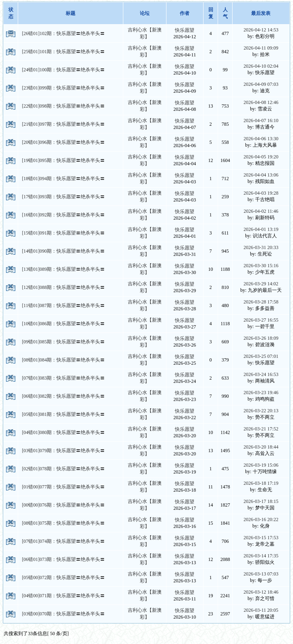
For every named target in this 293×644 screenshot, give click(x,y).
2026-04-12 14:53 (261, 30)
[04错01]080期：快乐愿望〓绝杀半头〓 (63, 432)
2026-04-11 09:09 (261, 48)
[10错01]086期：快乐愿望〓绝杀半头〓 (63, 324)
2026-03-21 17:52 (261, 429)
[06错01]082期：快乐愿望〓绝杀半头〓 (63, 396)
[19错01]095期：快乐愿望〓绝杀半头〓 (63, 160)
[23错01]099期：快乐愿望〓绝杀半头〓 (63, 88)
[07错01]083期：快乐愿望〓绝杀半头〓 (63, 378)
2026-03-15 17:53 (261, 538)
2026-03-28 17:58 (261, 302)
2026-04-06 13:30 (261, 139)
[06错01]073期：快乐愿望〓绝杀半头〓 (63, 559)
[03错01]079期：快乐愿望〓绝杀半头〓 (63, 451)
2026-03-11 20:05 (261, 610)
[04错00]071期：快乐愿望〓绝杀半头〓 (63, 596)
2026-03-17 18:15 (261, 501)
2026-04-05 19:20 (261, 157)
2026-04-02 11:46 (261, 211)
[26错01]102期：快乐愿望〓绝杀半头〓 (63, 33)
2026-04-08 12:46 (261, 102)
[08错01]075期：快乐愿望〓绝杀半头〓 (63, 523)
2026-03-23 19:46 (261, 393)
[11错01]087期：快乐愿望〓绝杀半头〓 (63, 305)
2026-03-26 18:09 (261, 338)
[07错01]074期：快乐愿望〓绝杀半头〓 (63, 541)
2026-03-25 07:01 (261, 356)
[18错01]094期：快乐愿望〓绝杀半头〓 (63, 179)
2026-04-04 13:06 (261, 175)
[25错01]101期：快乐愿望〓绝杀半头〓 (63, 52)
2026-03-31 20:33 (261, 247)
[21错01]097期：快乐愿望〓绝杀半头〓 (63, 124)
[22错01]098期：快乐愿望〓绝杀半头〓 (63, 106)
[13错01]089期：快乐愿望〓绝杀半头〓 (63, 269)
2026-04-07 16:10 (261, 120)
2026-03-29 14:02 (261, 284)
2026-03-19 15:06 (261, 465)
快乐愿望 (185, 30)
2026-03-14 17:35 (261, 556)
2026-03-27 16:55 (261, 320)
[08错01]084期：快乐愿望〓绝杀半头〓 (63, 360)
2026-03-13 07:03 (261, 574)
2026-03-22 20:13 (261, 411)
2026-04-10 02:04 (261, 66)
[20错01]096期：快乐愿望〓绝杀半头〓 (63, 142)
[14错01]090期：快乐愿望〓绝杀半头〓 (63, 251)
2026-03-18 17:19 (261, 483)
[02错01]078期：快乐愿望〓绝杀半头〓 (63, 469)
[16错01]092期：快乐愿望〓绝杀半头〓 (63, 215)
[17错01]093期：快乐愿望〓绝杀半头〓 (63, 197)
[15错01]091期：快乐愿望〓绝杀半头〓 (63, 233)
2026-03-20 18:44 (261, 447)
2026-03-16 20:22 (261, 519)
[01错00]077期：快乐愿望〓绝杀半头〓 (63, 487)
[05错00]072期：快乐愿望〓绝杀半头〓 (63, 578)
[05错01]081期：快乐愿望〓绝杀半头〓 (63, 414)
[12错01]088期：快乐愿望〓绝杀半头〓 (63, 287)
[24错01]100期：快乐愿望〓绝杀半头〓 (63, 70)
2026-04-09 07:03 (261, 84)
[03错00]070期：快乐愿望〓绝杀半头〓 (63, 614)
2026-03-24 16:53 (261, 374)
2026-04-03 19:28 (261, 193)
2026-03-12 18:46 (261, 592)
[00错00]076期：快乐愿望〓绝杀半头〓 (63, 505)
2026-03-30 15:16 (261, 266)
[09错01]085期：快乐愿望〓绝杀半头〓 (63, 342)
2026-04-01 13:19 (261, 229)
